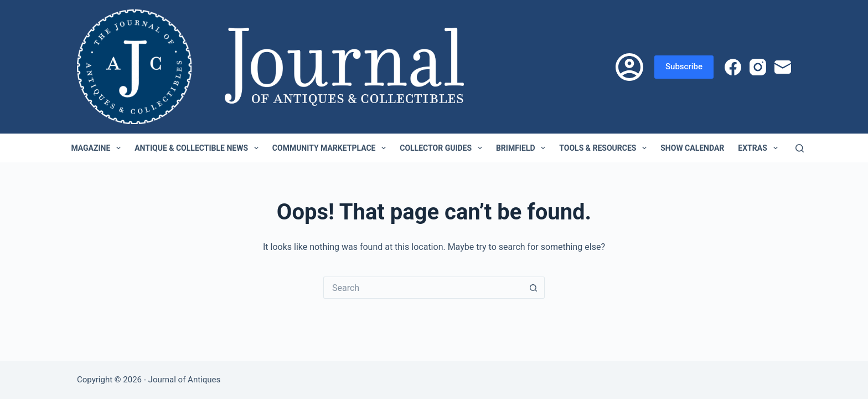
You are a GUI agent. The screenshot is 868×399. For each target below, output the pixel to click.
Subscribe (684, 66)
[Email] (783, 67)
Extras (760, 148)
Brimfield (523, 148)
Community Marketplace (331, 148)
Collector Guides (443, 148)
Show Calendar (692, 148)
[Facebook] (733, 67)
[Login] (629, 67)
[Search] (800, 148)
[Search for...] (423, 288)
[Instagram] (758, 67)
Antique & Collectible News (199, 148)
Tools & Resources (605, 148)
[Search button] (534, 288)
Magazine (98, 148)
